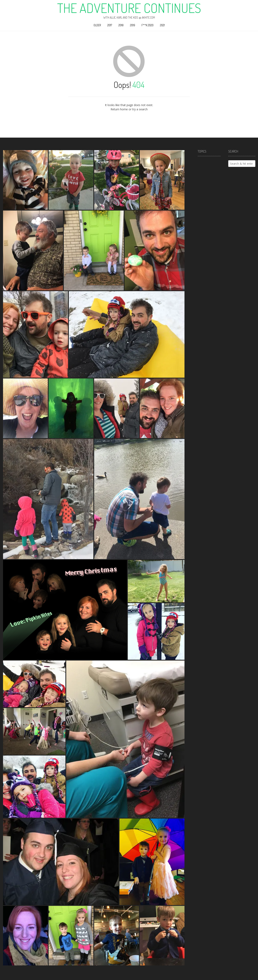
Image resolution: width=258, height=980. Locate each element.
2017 (110, 25)
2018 (121, 25)
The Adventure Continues (129, 8)
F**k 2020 (148, 25)
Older (97, 25)
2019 (133, 25)
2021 (162, 25)
